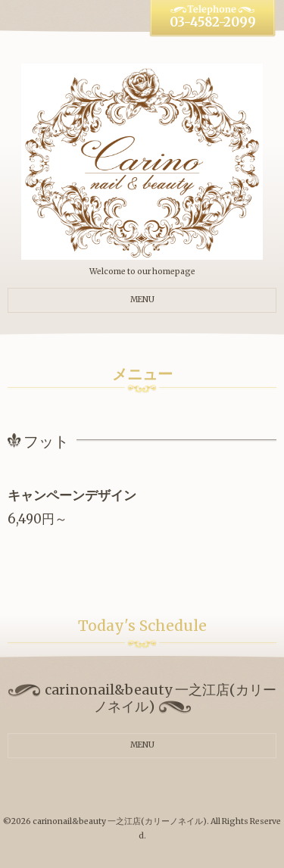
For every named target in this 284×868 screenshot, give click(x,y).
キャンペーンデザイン (72, 496)
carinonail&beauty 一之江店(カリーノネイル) (120, 821)
